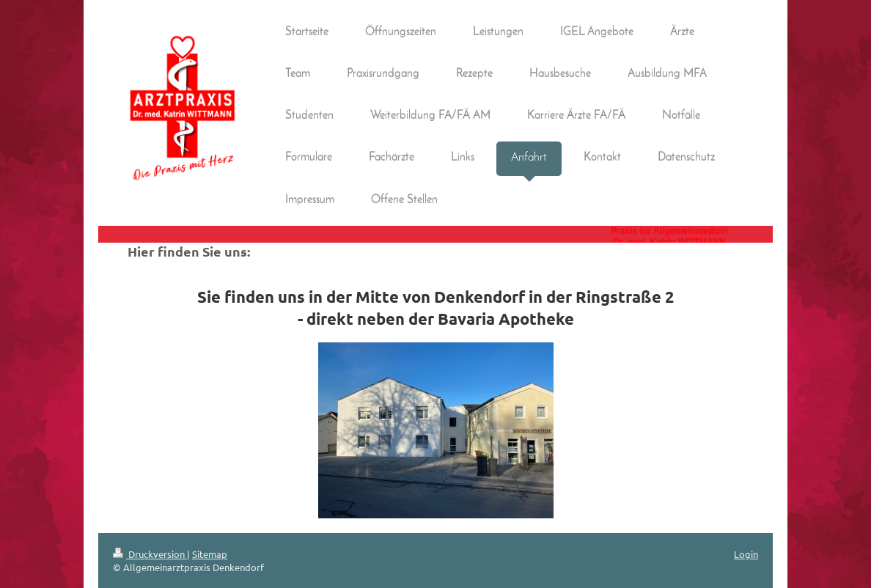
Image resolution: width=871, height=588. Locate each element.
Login (746, 554)
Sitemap (210, 554)
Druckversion (150, 554)
